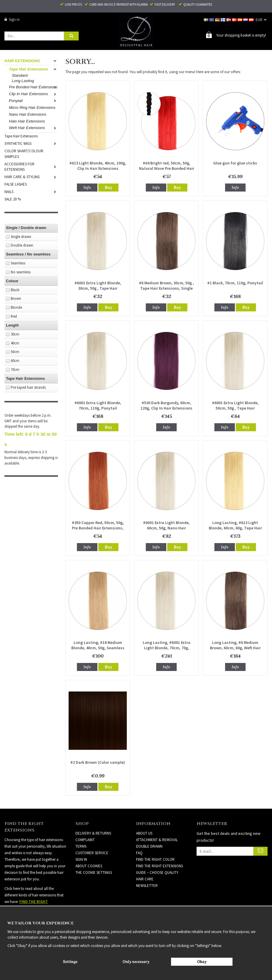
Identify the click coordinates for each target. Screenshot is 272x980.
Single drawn (21, 237)
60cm (15, 361)
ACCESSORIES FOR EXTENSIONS (31, 167)
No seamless (21, 272)
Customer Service (92, 853)
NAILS (31, 192)
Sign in (12, 19)
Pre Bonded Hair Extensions (33, 87)
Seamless (18, 263)
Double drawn (22, 245)
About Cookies (89, 866)
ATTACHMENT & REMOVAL (157, 840)
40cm (15, 343)
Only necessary (136, 962)
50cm (15, 352)
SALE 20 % (13, 199)
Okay (202, 962)
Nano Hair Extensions (28, 114)
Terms (81, 846)
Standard (20, 75)
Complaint (85, 840)
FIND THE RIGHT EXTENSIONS (159, 866)
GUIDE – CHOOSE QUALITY (157, 872)
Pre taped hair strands (28, 387)
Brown (16, 298)
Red (14, 316)
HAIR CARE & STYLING (31, 177)
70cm (15, 370)
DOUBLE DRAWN (149, 846)
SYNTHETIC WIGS (31, 144)
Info (87, 188)
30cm (15, 334)
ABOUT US (144, 833)
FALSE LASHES (16, 184)
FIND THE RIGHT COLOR (155, 859)
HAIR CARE (145, 879)
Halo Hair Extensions (27, 121)
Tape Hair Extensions (33, 69)
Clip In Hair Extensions (33, 94)
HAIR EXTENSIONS (31, 61)
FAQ (139, 853)
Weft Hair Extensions (33, 128)
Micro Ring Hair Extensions (32, 108)
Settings (70, 962)
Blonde (16, 307)
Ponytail (33, 101)
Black (15, 290)
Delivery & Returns (93, 833)
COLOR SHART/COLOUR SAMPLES (24, 154)
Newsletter (147, 886)
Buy (108, 188)
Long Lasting (23, 81)
